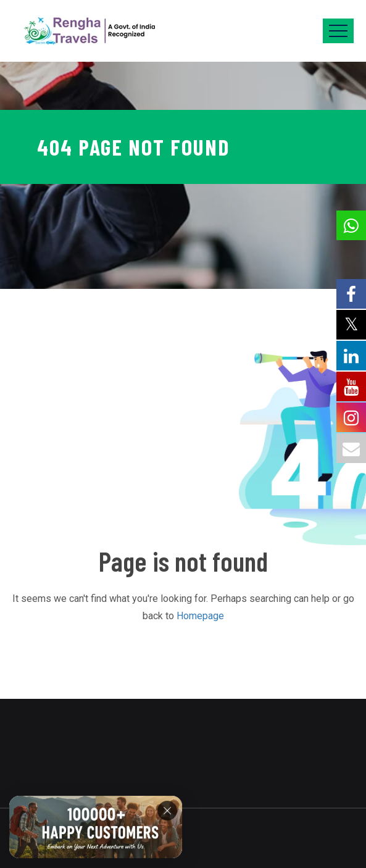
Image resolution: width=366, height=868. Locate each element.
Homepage (200, 616)
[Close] (167, 811)
